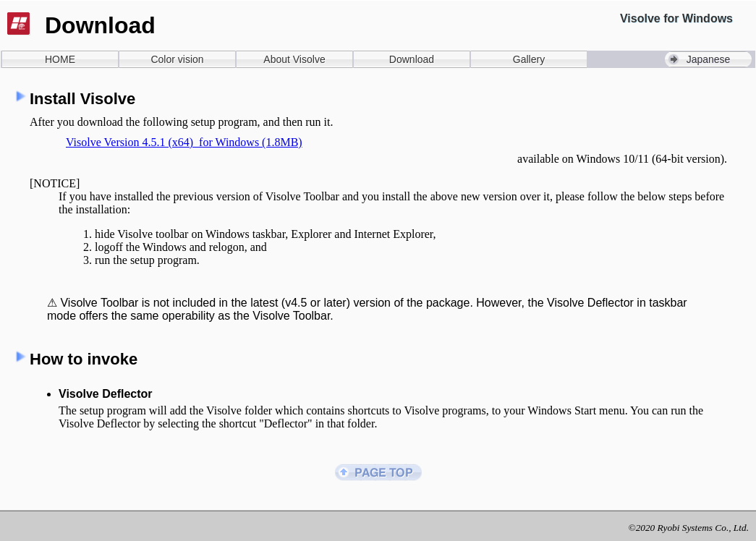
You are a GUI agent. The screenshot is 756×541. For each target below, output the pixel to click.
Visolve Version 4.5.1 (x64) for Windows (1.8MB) (184, 142)
